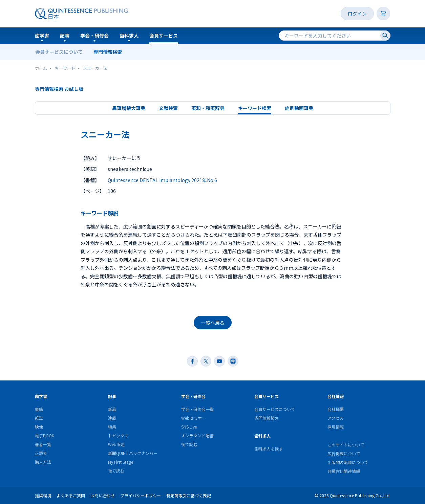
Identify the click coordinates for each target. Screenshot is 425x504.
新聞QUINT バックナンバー (133, 453)
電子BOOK (45, 435)
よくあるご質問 (71, 495)
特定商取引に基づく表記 (189, 495)
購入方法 (43, 462)
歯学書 (42, 36)
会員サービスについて (59, 52)
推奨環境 (43, 495)
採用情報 (336, 427)
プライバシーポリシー (141, 495)
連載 (112, 418)
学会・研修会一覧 (197, 409)
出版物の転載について (348, 462)
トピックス (118, 435)
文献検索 (168, 108)
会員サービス (164, 36)
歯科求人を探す (269, 449)
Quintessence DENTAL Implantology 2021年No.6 (162, 180)
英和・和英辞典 (208, 108)
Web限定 (116, 444)
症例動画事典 (299, 108)
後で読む (116, 471)
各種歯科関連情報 (344, 471)
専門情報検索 (108, 52)
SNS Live (189, 427)
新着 (112, 409)
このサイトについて (346, 445)
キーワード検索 (255, 108)
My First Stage (121, 462)
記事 (65, 36)
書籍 (39, 409)
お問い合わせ (103, 495)
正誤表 (41, 453)
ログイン (357, 14)
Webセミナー (194, 418)
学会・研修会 (94, 36)
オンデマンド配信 (197, 435)
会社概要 (336, 409)
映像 (39, 427)
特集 (112, 427)
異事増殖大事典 (129, 108)
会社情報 (336, 396)
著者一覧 (43, 444)
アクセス (335, 418)
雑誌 (39, 418)
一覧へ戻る (213, 323)
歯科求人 (129, 36)
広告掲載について (344, 453)
